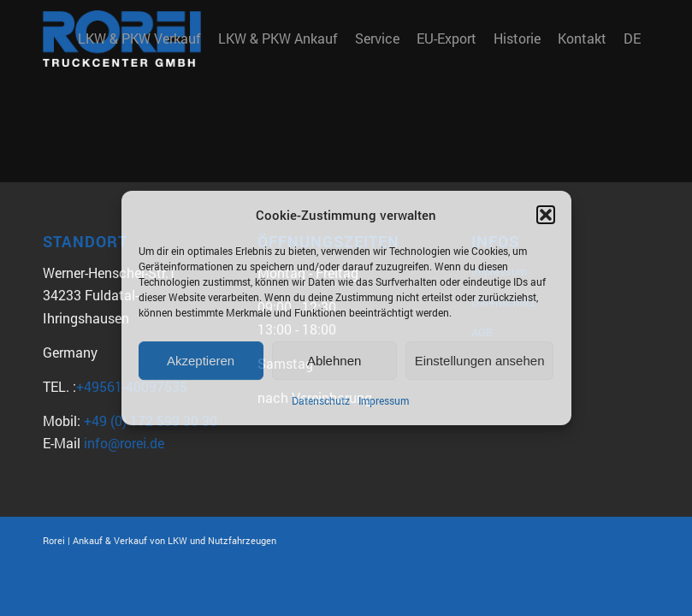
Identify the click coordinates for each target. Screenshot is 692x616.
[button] (546, 215)
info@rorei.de (124, 443)
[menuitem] (139, 38)
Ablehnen (334, 361)
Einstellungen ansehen (480, 361)
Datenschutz (321, 401)
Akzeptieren (201, 361)
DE (632, 38)
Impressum (384, 401)
